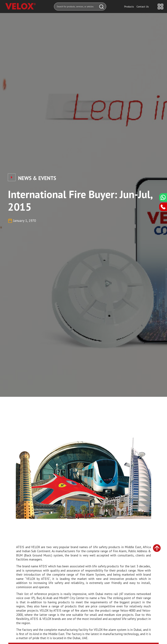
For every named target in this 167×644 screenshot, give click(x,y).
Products (129, 7)
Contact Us (143, 7)
